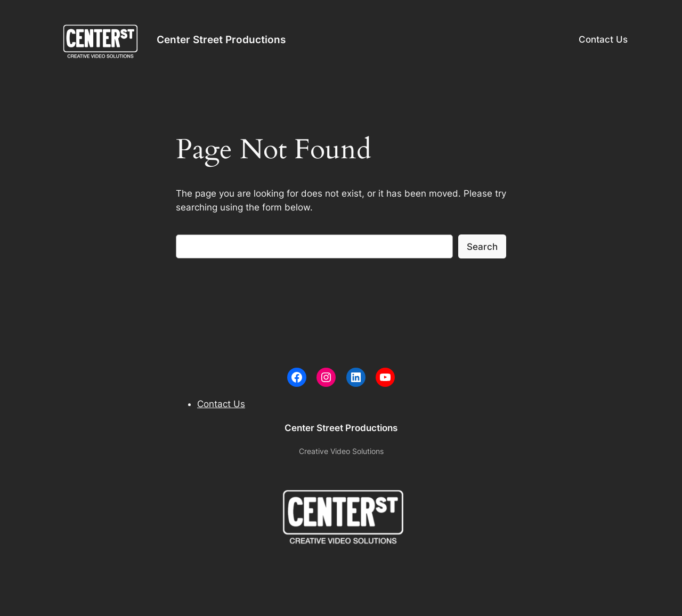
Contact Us (603, 39)
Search (482, 247)
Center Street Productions (221, 39)
